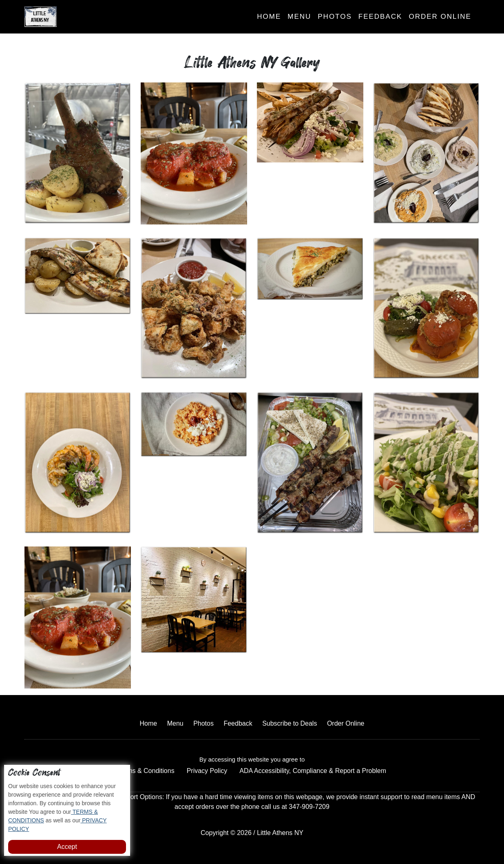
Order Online (440, 17)
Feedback (380, 17)
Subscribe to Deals (290, 723)
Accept (67, 847)
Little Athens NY (280, 833)
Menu (299, 17)
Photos (335, 17)
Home (269, 17)
